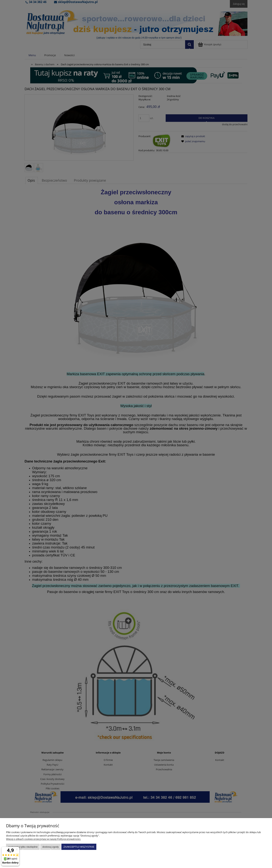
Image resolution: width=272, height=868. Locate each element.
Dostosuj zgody (51, 847)
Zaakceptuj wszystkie (79, 847)
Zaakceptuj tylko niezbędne (23, 847)
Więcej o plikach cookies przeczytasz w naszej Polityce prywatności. (43, 839)
